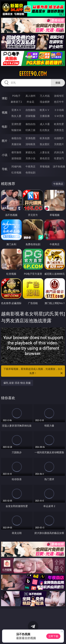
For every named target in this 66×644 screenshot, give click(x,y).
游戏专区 (59, 96)
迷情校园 (16, 158)
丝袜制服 (30, 116)
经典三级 (30, 130)
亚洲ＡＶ (16, 110)
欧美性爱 (59, 124)
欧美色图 (45, 138)
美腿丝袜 (16, 144)
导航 (5, 169)
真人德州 (30, 96)
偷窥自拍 (16, 138)
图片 (5, 141)
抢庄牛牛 (59, 102)
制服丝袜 (16, 130)
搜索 (58, 83)
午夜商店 (30, 166)
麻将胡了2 (16, 102)
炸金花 (30, 102)
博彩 (5, 98)
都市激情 (16, 152)
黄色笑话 (45, 158)
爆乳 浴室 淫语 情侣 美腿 (17, 383)
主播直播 (45, 116)
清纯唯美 (30, 144)
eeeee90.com (33, 74)
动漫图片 (59, 138)
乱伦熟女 (45, 130)
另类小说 (30, 158)
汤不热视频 (59, 166)
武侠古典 (59, 152)
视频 (5, 112)
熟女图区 (45, 144)
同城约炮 (16, 166)
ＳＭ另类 (59, 116)
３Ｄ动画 (59, 110)
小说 (5, 155)
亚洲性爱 (16, 124)
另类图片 (59, 144)
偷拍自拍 (30, 124)
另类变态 (59, 130)
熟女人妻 (16, 116)
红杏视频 (16, 172)
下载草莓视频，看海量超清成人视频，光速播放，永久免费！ (33, 371)
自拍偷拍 (30, 110)
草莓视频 (45, 166)
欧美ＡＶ (45, 110)
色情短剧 (30, 172)
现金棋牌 (45, 102)
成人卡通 (45, 124)
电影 (5, 127)
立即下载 (53, 636)
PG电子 (16, 96)
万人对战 (45, 96)
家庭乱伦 (30, 152)
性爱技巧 (59, 158)
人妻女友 (45, 152)
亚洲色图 (30, 138)
